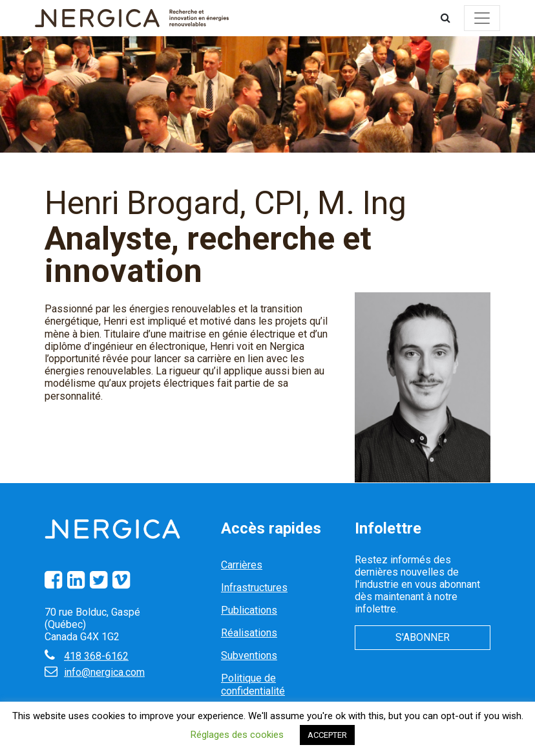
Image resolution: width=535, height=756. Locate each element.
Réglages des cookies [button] (237, 735)
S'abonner (423, 637)
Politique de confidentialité (253, 684)
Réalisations (249, 633)
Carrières (242, 565)
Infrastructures (254, 588)
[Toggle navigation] (482, 18)
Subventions (249, 655)
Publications (249, 610)
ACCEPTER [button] (327, 735)
